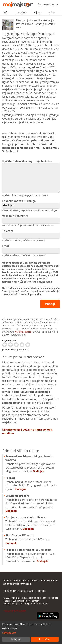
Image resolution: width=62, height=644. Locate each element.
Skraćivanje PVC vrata (32, 539)
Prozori (32, 483)
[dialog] (31, 632)
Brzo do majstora (48, 4)
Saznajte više (9, 633)
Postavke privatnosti (15, 611)
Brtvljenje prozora (32, 503)
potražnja (21, 12)
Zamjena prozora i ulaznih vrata (32, 523)
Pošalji (50, 304)
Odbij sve (16, 639)
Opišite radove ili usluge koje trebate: (31, 176)
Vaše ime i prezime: (31, 219)
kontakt (35, 601)
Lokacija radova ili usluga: (31, 204)
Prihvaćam (45, 639)
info (6, 12)
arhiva (52, 12)
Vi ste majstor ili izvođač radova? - (31, 582)
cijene (38, 12)
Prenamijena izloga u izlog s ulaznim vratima (32, 464)
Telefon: (31, 234)
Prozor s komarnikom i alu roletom (32, 555)
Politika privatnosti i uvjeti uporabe (25, 591)
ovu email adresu (23, 332)
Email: (31, 249)
